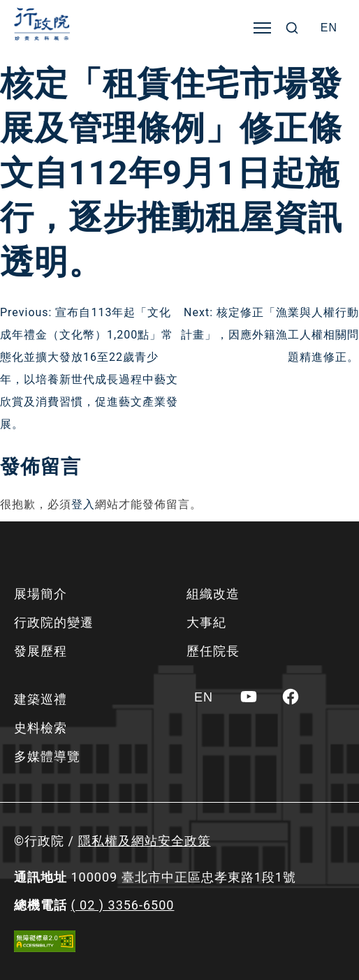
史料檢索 (41, 728)
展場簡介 (41, 594)
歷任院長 (213, 651)
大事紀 (206, 622)
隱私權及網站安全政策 (145, 841)
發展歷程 (41, 651)
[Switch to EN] (329, 28)
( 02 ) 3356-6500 (122, 905)
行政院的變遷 (54, 622)
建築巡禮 (41, 699)
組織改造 (213, 594)
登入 (83, 504)
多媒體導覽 (47, 756)
